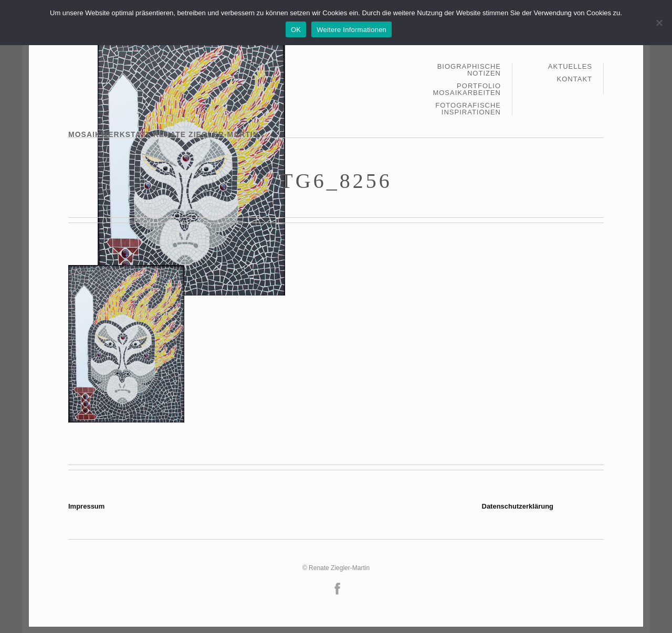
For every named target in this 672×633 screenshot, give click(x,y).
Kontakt (575, 79)
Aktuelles (570, 67)
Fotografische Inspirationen (468, 109)
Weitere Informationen (351, 30)
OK (296, 30)
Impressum (86, 506)
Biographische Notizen (469, 70)
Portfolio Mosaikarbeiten (467, 89)
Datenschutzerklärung (518, 506)
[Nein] (659, 23)
